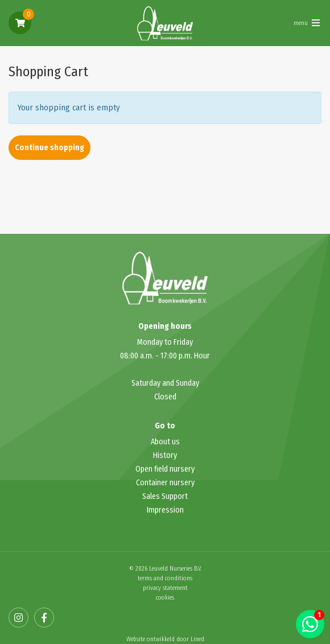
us (176, 442)
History (165, 455)
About (161, 442)
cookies (165, 598)
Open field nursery (165, 469)
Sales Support (165, 496)
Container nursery (165, 483)
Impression (165, 510)
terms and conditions (165, 578)
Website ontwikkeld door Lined (165, 639)
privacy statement (165, 588)
